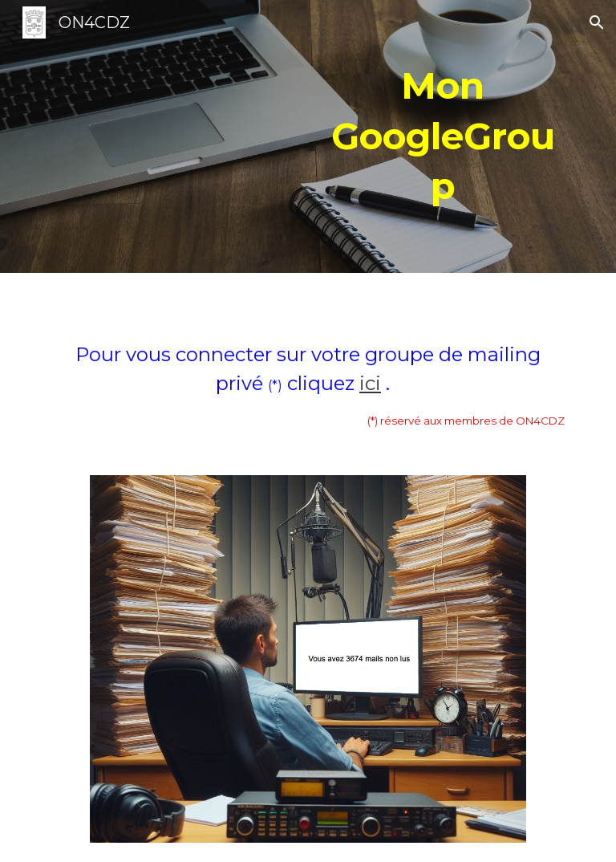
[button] (597, 22)
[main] (442, 136)
